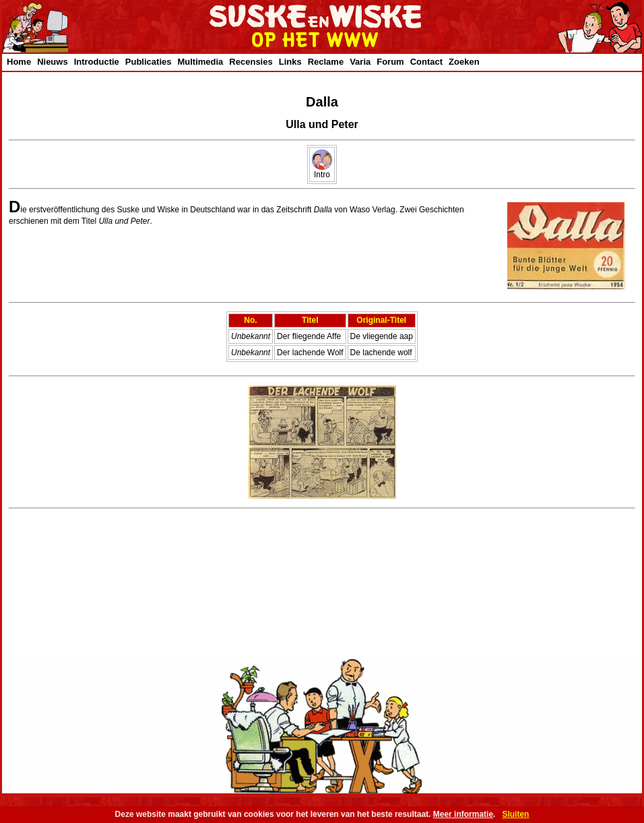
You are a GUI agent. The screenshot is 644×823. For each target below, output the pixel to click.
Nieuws (53, 62)
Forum (390, 62)
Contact (426, 62)
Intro (322, 171)
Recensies (251, 62)
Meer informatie (463, 814)
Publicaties (149, 62)
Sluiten (515, 814)
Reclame (326, 62)
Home (19, 62)
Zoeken (464, 62)
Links (290, 62)
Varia (360, 62)
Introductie (97, 62)
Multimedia (200, 62)
